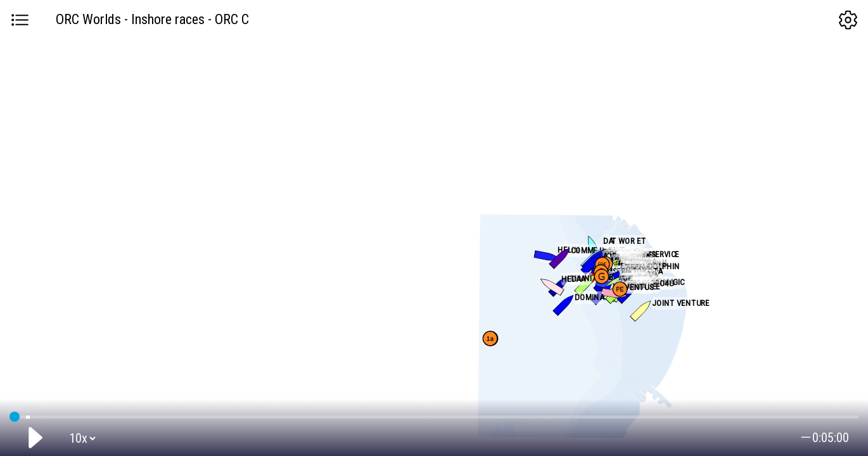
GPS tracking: (434, 414)
